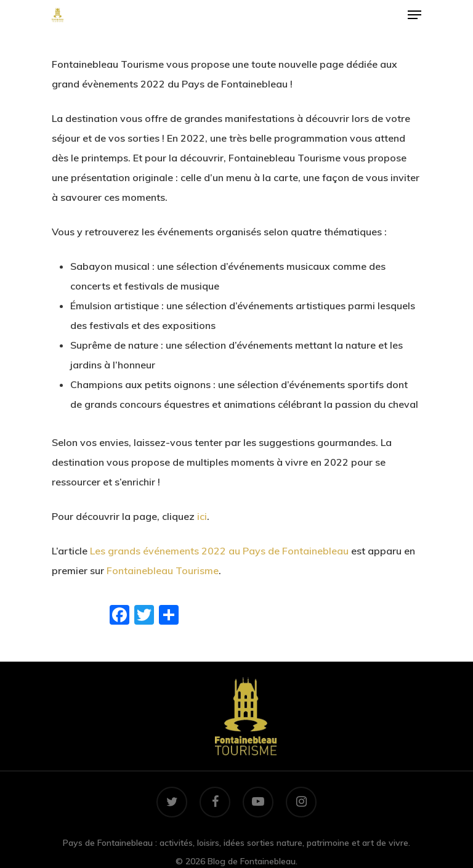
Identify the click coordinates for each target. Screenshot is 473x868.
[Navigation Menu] (414, 15)
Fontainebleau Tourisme (163, 570)
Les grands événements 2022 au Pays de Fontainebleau (219, 551)
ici (202, 516)
